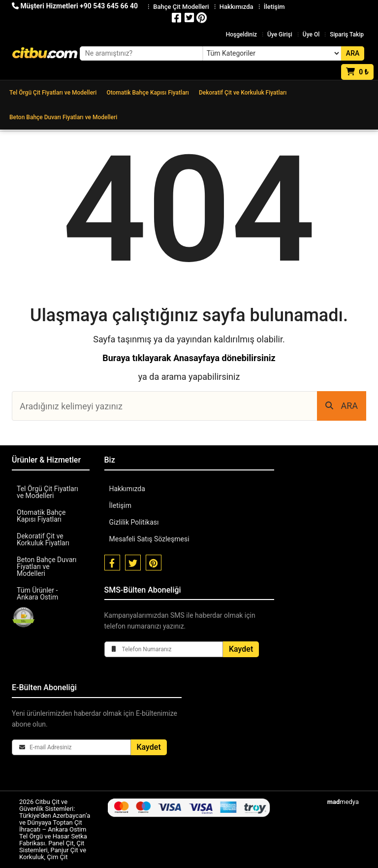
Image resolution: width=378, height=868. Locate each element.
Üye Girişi (280, 34)
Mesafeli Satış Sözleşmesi (149, 539)
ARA (342, 406)
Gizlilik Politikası (134, 522)
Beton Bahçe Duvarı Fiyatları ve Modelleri (63, 117)
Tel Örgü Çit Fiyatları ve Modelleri (53, 93)
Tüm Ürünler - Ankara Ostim (37, 594)
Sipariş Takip (347, 34)
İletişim (121, 505)
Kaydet (241, 649)
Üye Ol (311, 34)
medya (343, 802)
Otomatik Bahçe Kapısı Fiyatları (148, 93)
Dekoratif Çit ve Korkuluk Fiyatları (243, 93)
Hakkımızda (127, 489)
